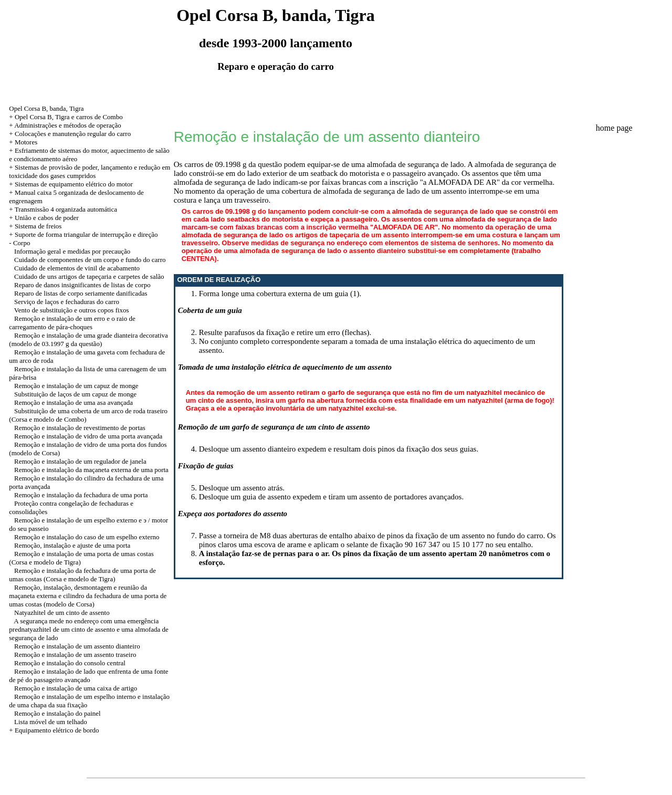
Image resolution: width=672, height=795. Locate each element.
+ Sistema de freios (35, 226)
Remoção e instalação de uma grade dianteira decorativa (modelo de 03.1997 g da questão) (88, 339)
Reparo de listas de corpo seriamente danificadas (81, 293)
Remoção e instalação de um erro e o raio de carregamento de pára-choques (72, 323)
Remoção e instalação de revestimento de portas (80, 428)
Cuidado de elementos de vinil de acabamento (77, 268)
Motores (26, 142)
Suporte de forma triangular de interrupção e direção (86, 234)
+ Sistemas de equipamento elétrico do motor (71, 184)
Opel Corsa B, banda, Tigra (46, 108)
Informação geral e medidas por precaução (72, 251)
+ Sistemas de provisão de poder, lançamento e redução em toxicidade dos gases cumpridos (90, 171)
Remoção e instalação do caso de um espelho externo (87, 537)
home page (614, 128)
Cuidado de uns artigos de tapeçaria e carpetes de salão (89, 276)
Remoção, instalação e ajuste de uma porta (72, 545)
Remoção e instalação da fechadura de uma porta (81, 495)
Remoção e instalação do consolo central (70, 663)
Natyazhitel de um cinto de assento (62, 613)
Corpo (22, 243)
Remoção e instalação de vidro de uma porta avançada (88, 436)
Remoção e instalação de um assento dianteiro (77, 646)
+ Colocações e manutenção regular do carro (70, 134)
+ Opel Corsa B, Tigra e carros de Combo (66, 117)
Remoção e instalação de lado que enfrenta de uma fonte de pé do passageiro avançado (88, 676)
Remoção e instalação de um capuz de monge (76, 386)
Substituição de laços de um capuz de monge (75, 394)
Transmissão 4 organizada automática (66, 209)
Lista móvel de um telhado (51, 722)
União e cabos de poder (47, 218)
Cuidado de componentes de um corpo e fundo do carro (90, 260)
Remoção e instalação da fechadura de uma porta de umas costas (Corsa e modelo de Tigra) (82, 575)
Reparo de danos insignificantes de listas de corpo (82, 285)
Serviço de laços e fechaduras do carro (67, 302)
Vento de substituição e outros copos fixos (72, 310)
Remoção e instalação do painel (57, 713)
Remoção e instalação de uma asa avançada (73, 402)
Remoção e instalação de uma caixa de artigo (76, 688)
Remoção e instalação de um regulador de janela (80, 461)
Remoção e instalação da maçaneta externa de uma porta (91, 470)
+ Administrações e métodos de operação (65, 125)
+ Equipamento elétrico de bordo (54, 730)
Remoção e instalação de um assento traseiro (75, 655)
